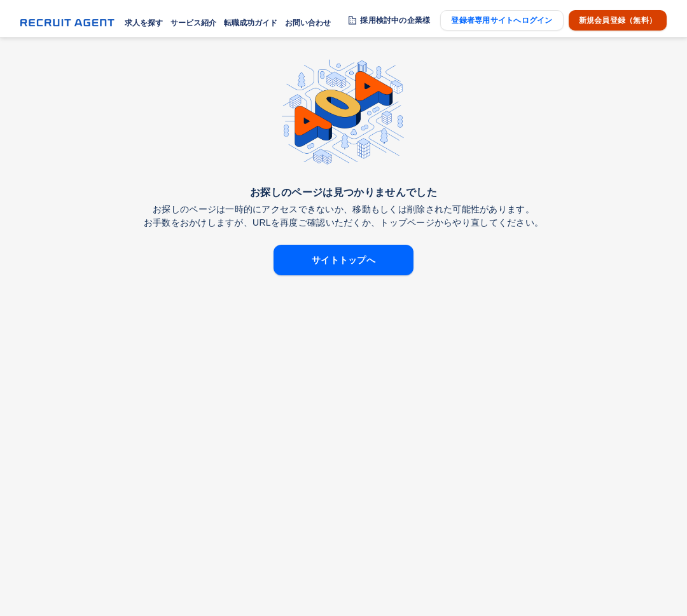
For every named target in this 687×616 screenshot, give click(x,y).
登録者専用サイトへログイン (502, 20)
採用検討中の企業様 (395, 20)
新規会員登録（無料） (618, 20)
